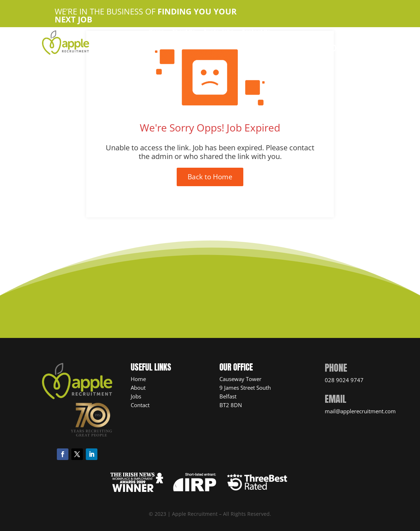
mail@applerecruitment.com (360, 411)
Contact (140, 405)
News (242, 45)
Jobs (136, 396)
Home (157, 34)
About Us (184, 34)
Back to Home (210, 177)
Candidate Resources (199, 45)
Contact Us (256, 34)
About (138, 388)
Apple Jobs (219, 34)
